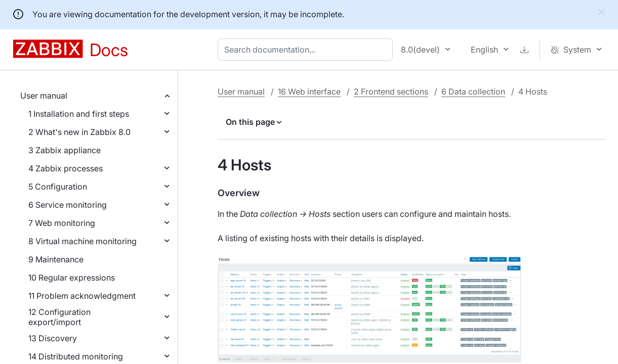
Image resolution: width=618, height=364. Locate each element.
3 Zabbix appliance (65, 150)
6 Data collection (473, 92)
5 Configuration (58, 187)
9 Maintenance (56, 259)
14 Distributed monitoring (76, 356)
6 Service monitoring (68, 205)
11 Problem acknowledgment (82, 296)
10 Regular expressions (72, 278)
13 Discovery (53, 338)
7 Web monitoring (62, 223)
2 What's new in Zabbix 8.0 (79, 132)
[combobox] (307, 50)
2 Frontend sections (391, 92)
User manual (44, 96)
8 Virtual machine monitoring (83, 241)
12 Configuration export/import (59, 317)
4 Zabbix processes (66, 168)
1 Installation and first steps (79, 114)
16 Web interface (309, 92)
